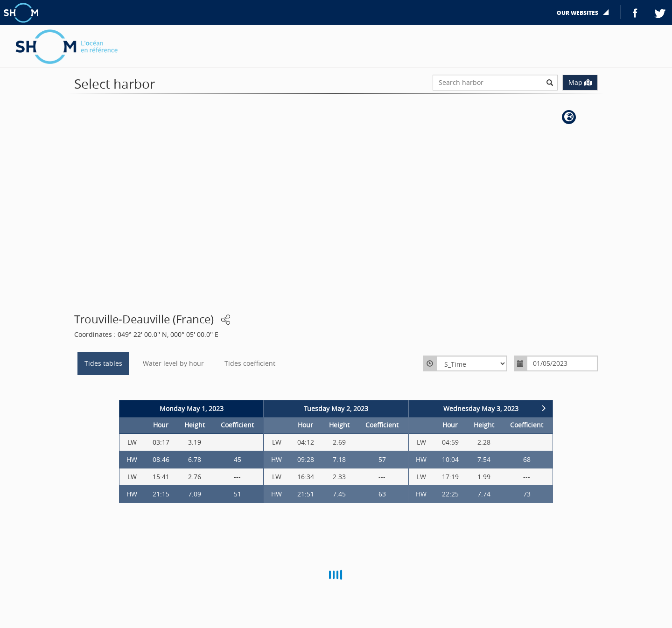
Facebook (635, 12)
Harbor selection (466, 31)
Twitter (660, 12)
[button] (569, 117)
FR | (657, 31)
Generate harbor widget (537, 31)
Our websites (578, 13)
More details (602, 31)
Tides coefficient (250, 364)
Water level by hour (173, 364)
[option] (191, 453)
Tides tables (103, 364)
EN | (639, 31)
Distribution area (406, 31)
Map (580, 82)
